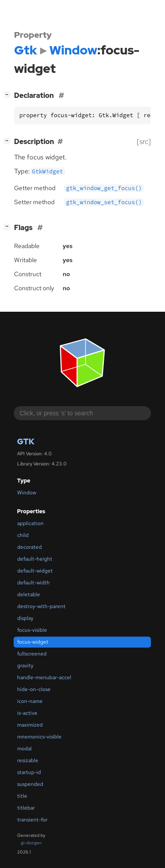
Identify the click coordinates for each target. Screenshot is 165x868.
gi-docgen (31, 843)
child (23, 535)
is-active (27, 713)
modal (24, 749)
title (22, 796)
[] (9, 95)
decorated (29, 547)
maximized (30, 725)
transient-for (32, 820)
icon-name (30, 701)
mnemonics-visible (39, 737)
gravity (25, 666)
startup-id (29, 772)
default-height (35, 559)
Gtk (26, 441)
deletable (29, 594)
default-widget (35, 571)
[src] (144, 142)
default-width (33, 583)
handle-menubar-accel (44, 677)
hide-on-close (34, 689)
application (30, 523)
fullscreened (32, 654)
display (25, 618)
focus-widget (33, 642)
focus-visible (32, 630)
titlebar (26, 808)
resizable (28, 760)
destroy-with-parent (41, 606)
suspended (30, 784)
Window (27, 493)
